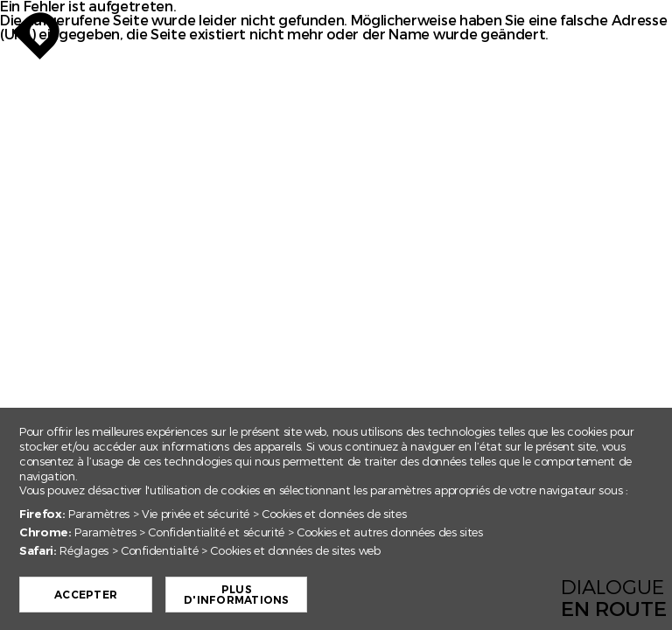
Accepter (123, 595)
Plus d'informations (274, 595)
